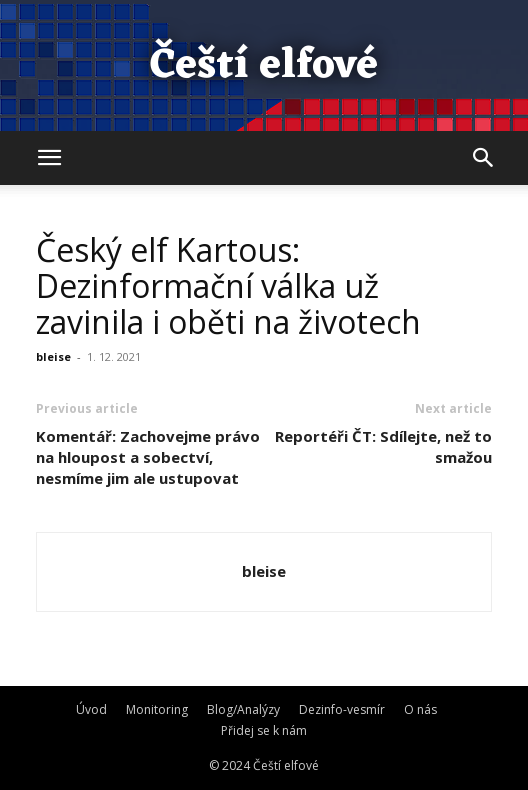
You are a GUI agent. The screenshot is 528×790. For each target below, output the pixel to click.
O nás (420, 709)
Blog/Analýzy (243, 709)
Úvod (91, 709)
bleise (53, 356)
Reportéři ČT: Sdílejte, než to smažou (383, 446)
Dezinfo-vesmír (342, 709)
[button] (50, 158)
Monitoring (157, 709)
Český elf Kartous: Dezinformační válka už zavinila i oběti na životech (228, 285)
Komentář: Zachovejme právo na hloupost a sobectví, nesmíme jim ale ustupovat (148, 457)
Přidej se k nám (264, 730)
